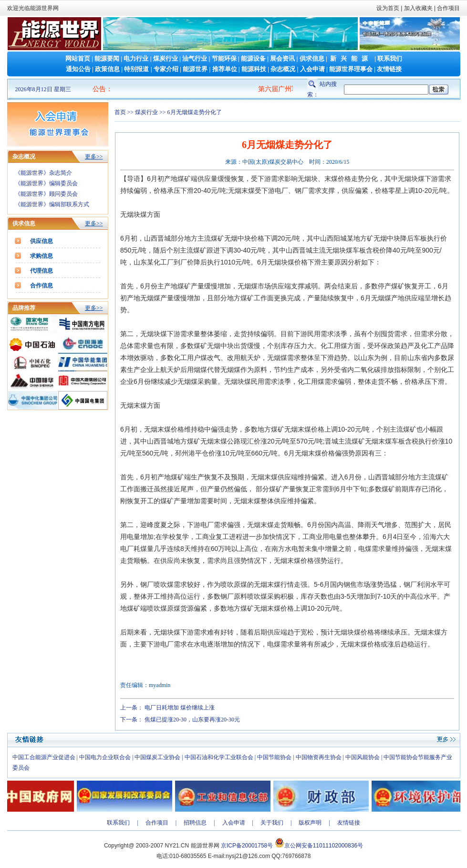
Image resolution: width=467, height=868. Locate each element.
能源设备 (253, 58)
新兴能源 (351, 58)
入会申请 (312, 69)
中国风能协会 (363, 757)
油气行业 (195, 58)
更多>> (94, 157)
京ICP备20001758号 (247, 846)
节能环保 (224, 58)
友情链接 (389, 69)
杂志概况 (283, 69)
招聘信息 (195, 823)
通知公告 (78, 69)
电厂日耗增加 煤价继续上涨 (180, 708)
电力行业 (136, 58)
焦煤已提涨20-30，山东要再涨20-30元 (192, 720)
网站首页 (78, 58)
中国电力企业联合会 (105, 757)
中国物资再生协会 (319, 757)
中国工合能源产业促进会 (44, 757)
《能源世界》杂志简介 (43, 173)
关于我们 (272, 823)
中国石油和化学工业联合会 (219, 757)
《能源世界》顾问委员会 (46, 194)
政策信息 (107, 69)
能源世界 (195, 69)
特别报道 (136, 69)
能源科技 (254, 69)
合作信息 (42, 286)
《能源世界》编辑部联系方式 (52, 204)
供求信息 (312, 58)
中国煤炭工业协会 (157, 757)
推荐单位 (225, 69)
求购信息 (42, 256)
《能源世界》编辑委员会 (46, 183)
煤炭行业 (166, 58)
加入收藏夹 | (420, 8)
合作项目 (448, 8)
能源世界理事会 (351, 69)
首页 (120, 112)
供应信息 (42, 241)
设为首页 (388, 8)
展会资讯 (282, 58)
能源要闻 (107, 58)
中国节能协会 (274, 757)
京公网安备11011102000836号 (324, 846)
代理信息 (42, 271)
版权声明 (310, 823)
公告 (99, 89)
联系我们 (390, 58)
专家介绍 (166, 69)
